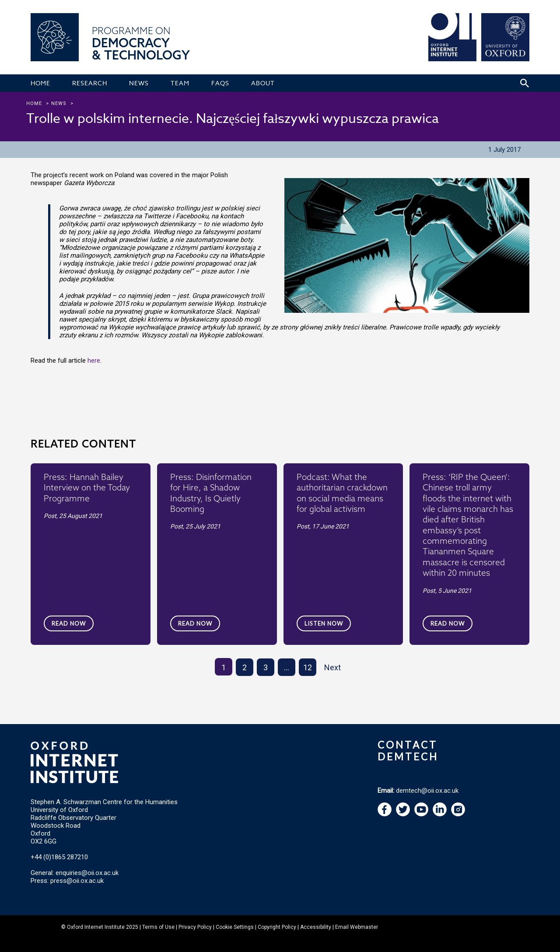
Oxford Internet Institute (96, 927)
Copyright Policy (277, 927)
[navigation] (421, 814)
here (94, 360)
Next (332, 667)
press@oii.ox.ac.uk (77, 881)
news (59, 103)
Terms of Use (158, 927)
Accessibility (316, 927)
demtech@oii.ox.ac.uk (427, 791)
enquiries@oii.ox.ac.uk (87, 873)
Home (34, 103)
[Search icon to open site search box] (525, 83)
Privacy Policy (195, 927)
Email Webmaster (357, 927)
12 (308, 667)
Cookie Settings (235, 927)
